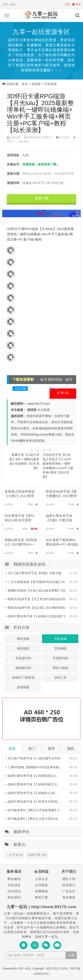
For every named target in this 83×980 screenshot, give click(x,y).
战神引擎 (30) (37, 855)
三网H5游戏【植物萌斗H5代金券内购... (34, 767)
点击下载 (20, 389)
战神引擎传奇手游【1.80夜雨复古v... (32, 776)
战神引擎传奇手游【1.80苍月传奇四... (33, 802)
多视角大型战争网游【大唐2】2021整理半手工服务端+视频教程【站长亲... (21, 494)
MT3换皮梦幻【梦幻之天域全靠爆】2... (34, 810)
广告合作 (69, 891)
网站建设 (14, 879)
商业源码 (14, 897)
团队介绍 (69, 879)
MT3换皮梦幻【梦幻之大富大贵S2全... (33, 819)
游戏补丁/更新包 (23, 677)
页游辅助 (60, 648)
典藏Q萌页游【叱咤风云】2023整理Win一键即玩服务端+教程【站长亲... (21, 542)
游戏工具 (60, 677)
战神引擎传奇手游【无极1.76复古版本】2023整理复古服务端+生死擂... (61, 518)
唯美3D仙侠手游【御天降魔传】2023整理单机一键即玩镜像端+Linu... (62, 494)
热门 (32, 749)
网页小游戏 (60, 668)
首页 (25, 84)
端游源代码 (23, 668)
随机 (71, 749)
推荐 (51, 749)
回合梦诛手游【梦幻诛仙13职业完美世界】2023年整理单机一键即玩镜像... (20, 518)
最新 (12, 749)
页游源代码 (23, 658)
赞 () (63, 393)
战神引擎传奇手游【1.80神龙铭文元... (33, 784)
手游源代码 (60, 658)
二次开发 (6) (15, 855)
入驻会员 (41, 879)
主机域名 (14, 885)
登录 (76, 4)
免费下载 (42, 198)
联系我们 (69, 885)
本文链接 (44, 410)
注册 (67, 4)
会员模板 (41, 885)
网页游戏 (23, 639)
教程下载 (41, 897)
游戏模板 (23, 687)
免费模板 (41, 891)
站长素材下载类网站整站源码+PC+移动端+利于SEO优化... (62, 542)
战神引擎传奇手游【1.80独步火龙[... (32, 793)
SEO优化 (14, 891)
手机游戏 (50, 84)
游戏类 (36, 84)
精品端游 (23, 648)
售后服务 (69, 897)
